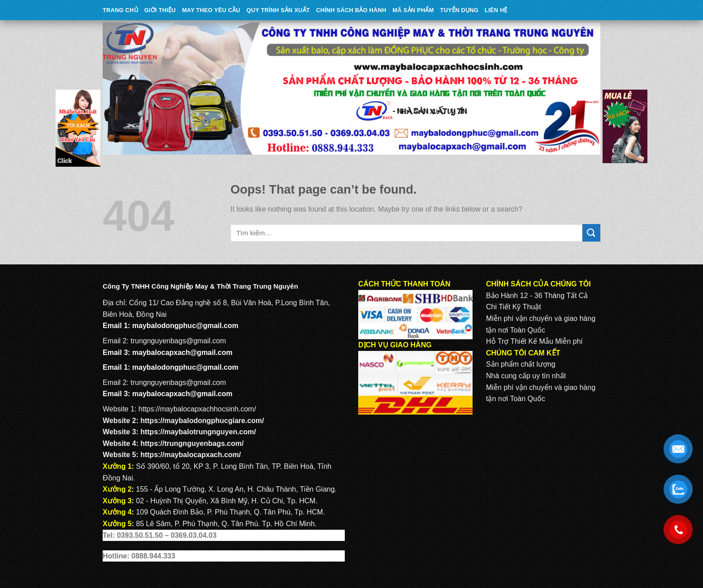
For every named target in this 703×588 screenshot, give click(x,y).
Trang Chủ (120, 10)
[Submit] (591, 233)
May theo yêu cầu (211, 10)
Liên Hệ (496, 10)
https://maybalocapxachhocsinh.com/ (197, 409)
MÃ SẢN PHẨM (413, 10)
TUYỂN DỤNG (459, 10)
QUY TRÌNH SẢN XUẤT (278, 10)
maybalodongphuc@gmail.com (185, 326)
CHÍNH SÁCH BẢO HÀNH (351, 10)
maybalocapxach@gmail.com (182, 352)
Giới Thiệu (160, 10)
